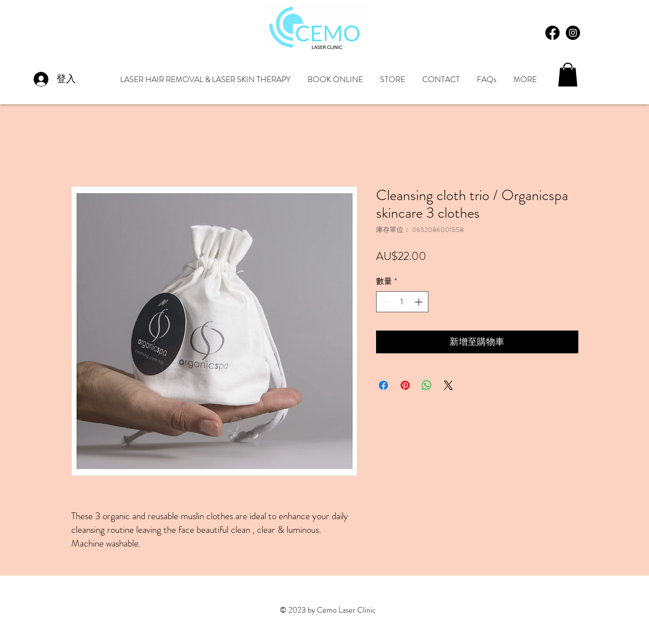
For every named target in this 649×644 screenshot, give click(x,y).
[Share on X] (448, 385)
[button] (568, 75)
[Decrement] (385, 302)
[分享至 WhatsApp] (427, 385)
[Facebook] (552, 33)
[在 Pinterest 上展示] (405, 385)
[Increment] (420, 302)
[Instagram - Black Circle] (573, 33)
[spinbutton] (402, 302)
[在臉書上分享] (383, 385)
